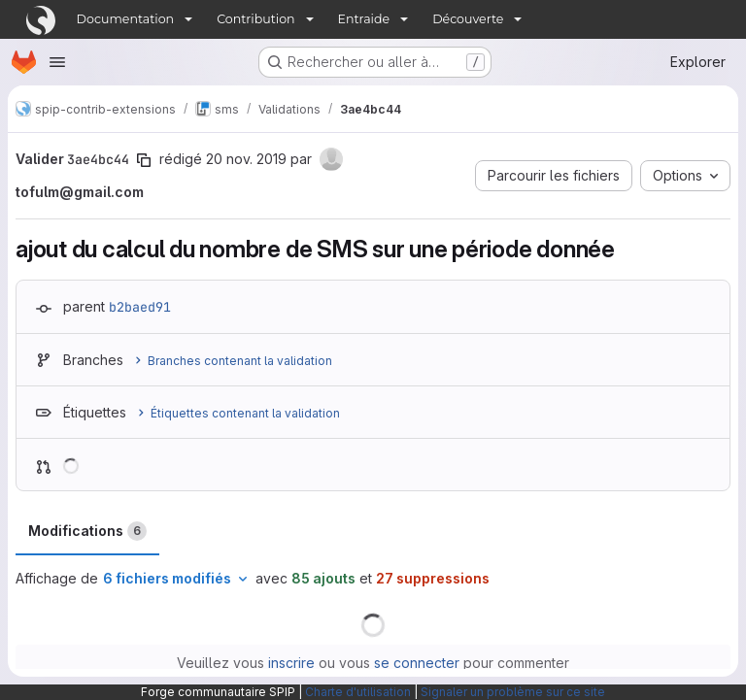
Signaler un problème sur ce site (513, 692)
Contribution (255, 19)
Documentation (126, 19)
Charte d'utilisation (358, 692)
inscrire (291, 663)
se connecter (417, 663)
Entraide (364, 19)
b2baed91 (140, 307)
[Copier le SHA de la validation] (144, 160)
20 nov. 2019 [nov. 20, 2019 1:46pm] (246, 159)
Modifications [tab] (87, 531)
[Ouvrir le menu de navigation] (57, 62)
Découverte (468, 19)
